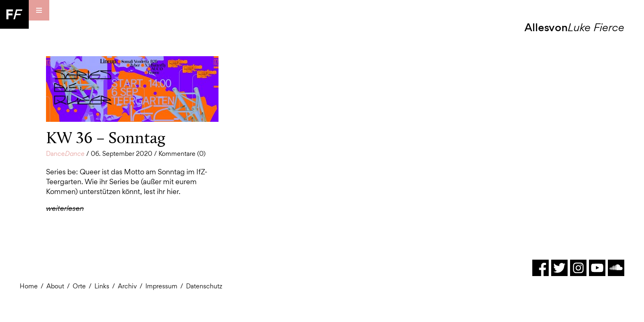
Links (102, 286)
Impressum (161, 286)
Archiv (127, 286)
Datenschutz (204, 286)
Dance (65, 154)
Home (29, 286)
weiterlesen (65, 208)
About (55, 286)
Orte (79, 286)
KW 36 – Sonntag (106, 137)
